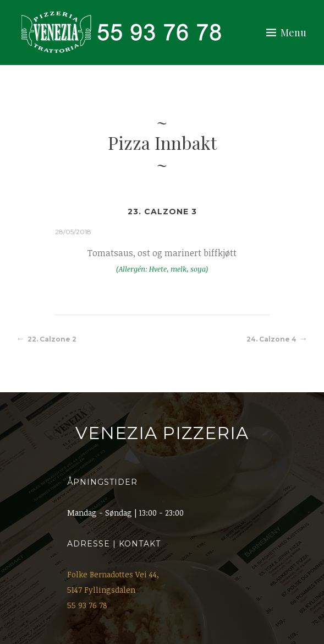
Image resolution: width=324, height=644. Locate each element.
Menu (293, 33)
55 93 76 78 (87, 605)
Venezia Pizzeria (162, 433)
